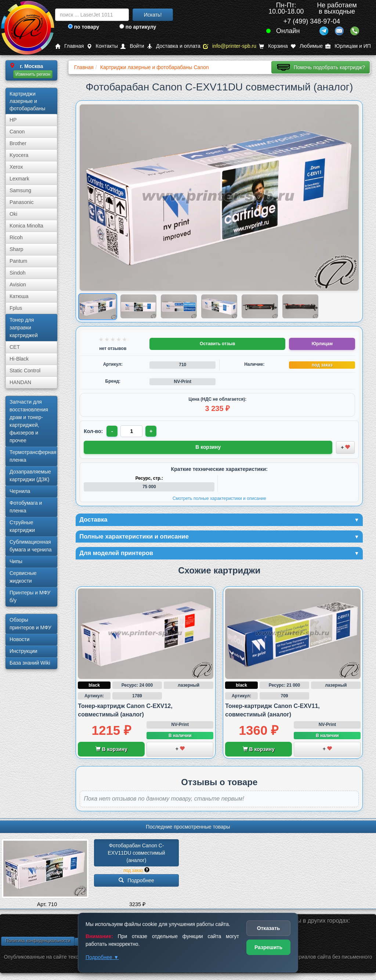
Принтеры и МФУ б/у (30, 596)
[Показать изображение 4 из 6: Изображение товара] (219, 307)
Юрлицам (322, 344)
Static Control (25, 371)
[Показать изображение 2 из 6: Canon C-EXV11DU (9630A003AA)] (138, 307)
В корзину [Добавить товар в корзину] (208, 447)
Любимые (307, 46)
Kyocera (19, 155)
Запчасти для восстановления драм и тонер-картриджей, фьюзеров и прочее (29, 421)
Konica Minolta (26, 226)
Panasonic (21, 202)
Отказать (269, 928)
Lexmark (19, 179)
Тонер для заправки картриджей (24, 328)
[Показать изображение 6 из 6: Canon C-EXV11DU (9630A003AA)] (300, 307)
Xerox (16, 167)
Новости (19, 639)
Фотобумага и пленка (26, 507)
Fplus (16, 308)
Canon (17, 132)
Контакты (102, 46)
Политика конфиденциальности (38, 943)
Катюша (19, 296)
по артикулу (138, 27)
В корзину (111, 751)
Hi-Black (19, 359)
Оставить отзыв (217, 344)
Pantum (18, 261)
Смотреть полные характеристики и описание (219, 498)
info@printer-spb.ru (230, 46)
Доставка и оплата (174, 46)
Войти (132, 46)
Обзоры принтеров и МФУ (30, 624)
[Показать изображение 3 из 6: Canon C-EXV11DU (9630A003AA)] (179, 307)
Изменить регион (33, 74)
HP (13, 120)
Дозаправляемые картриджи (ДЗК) (30, 475)
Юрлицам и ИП (348, 46)
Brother (18, 143)
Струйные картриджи (22, 526)
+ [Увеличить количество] (152, 431)
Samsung (20, 190)
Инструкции (23, 651)
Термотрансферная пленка (33, 456)
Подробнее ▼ (102, 957)
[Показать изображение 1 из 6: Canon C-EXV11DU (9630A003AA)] (98, 306)
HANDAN (20, 382)
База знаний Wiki (30, 663)
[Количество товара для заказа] (132, 431)
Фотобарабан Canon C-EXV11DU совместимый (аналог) (137, 855)
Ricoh (16, 237)
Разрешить (268, 947)
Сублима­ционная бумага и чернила (31, 546)
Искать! (153, 15)
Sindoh (18, 273)
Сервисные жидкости (23, 577)
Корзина (273, 46)
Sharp (16, 249)
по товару (84, 27)
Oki (13, 214)
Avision (18, 285)
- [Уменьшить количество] (113, 431)
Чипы (16, 561)
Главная (69, 46)
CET (15, 347)
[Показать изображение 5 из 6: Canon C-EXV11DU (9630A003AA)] (260, 307)
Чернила (20, 491)
